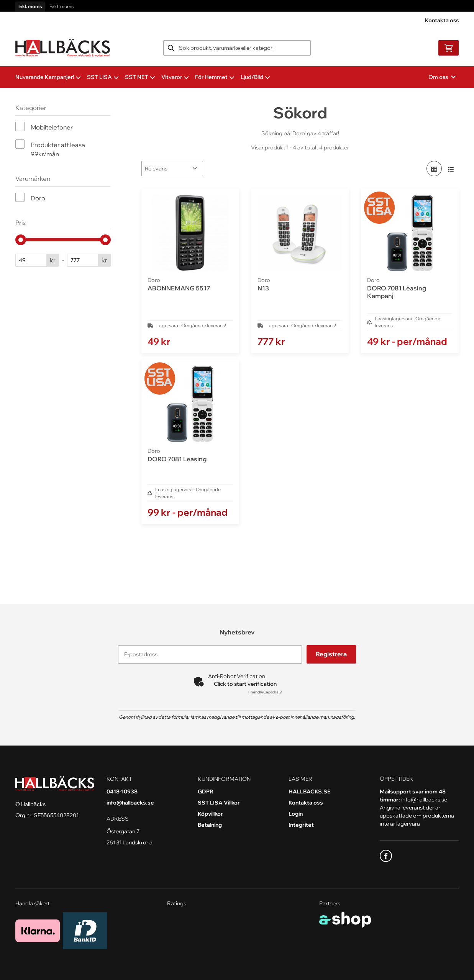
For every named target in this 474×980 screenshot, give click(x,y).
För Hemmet (215, 77)
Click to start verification (245, 684)
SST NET (140, 77)
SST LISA (103, 77)
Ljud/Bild (255, 77)
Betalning (210, 825)
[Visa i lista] (451, 169)
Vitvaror (175, 77)
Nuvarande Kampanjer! (48, 77)
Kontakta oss (442, 20)
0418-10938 (122, 792)
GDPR (206, 792)
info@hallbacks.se (130, 803)
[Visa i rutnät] (434, 169)
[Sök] (237, 48)
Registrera (332, 654)
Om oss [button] (442, 77)
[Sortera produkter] (172, 169)
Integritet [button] (301, 825)
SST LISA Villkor (219, 803)
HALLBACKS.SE (310, 792)
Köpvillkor (210, 814)
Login (296, 814)
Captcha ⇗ (265, 692)
